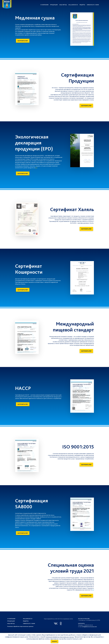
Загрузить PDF (23, 41)
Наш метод (11, 623)
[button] (44, 5)
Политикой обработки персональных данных (60, 637)
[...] (36, 168)
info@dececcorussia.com (89, 627)
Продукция (11, 621)
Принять (54, 641)
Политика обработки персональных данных (21, 626)
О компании (11, 619)
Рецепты (26, 621)
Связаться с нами (29, 623)
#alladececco (28, 619)
